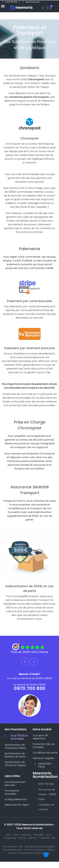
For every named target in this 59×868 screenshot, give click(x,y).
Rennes (22, 838)
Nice (9, 835)
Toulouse (44, 838)
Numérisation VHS (13, 847)
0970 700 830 (29, 688)
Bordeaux (26, 835)
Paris (16, 835)
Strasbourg (10, 838)
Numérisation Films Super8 (40, 847)
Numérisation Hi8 (12, 850)
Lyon (48, 835)
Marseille (39, 835)
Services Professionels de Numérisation (30, 853)
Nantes (33, 838)
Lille (53, 838)
